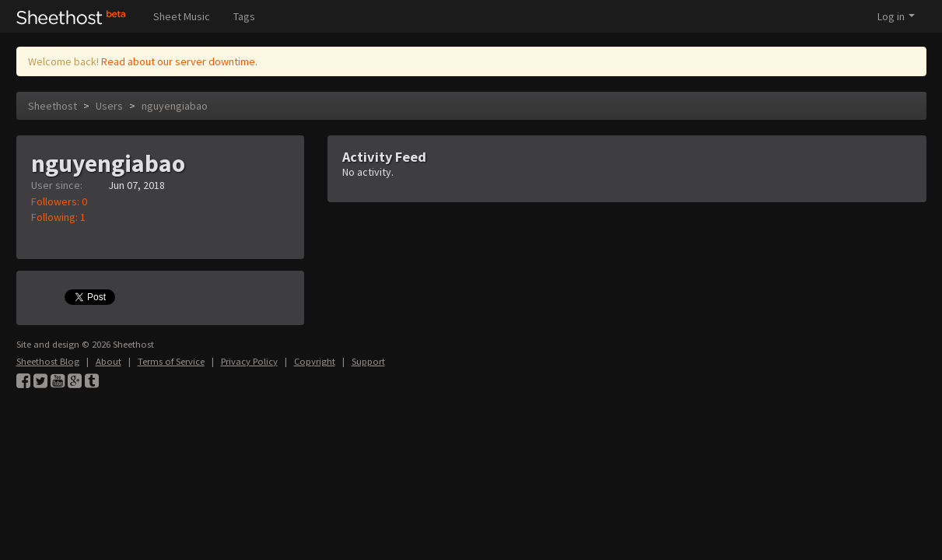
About (109, 361)
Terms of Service (171, 361)
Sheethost (53, 106)
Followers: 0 (59, 201)
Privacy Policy (249, 361)
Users (109, 106)
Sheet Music (182, 16)
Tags (244, 16)
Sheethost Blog (48, 361)
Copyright (315, 361)
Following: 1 (58, 217)
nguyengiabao (175, 106)
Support (368, 361)
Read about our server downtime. (179, 61)
